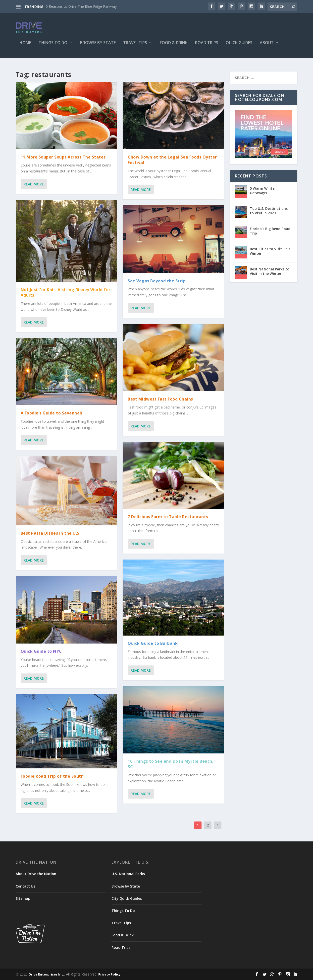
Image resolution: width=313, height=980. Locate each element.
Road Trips (207, 46)
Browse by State (98, 46)
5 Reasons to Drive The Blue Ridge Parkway (81, 6)
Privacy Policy (109, 974)
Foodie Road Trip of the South (52, 776)
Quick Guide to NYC (41, 651)
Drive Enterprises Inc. (46, 974)
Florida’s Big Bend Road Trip (270, 231)
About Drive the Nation (36, 874)
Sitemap (23, 898)
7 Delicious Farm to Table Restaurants (168, 517)
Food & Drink (174, 46)
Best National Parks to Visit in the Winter (270, 271)
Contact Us (25, 886)
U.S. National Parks (128, 874)
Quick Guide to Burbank (153, 643)
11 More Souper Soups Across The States (63, 157)
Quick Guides (239, 46)
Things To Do (53, 46)
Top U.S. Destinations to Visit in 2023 (269, 211)
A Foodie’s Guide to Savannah (52, 413)
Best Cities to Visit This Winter (270, 251)
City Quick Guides (127, 898)
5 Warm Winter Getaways (263, 191)
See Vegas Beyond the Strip (157, 281)
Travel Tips (135, 46)
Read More (34, 184)
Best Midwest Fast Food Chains (160, 399)
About (267, 46)
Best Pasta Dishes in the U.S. (51, 533)
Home (25, 46)
